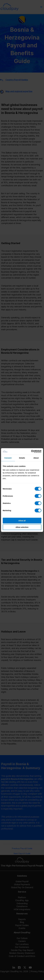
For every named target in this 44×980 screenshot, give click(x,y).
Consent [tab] (8, 458)
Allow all (22, 520)
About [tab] (36, 458)
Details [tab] (22, 458)
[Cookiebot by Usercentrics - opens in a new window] (31, 451)
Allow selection (22, 527)
